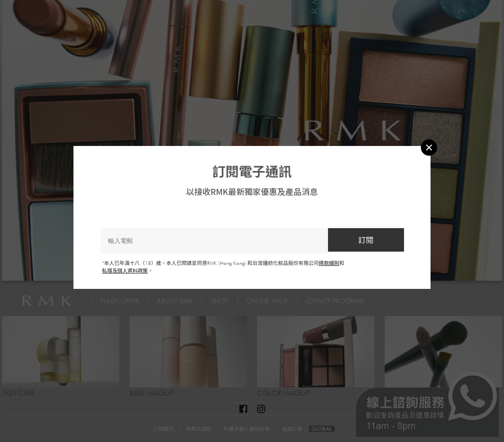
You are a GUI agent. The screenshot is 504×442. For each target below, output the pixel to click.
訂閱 (366, 240)
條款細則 (329, 263)
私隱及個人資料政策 (125, 271)
